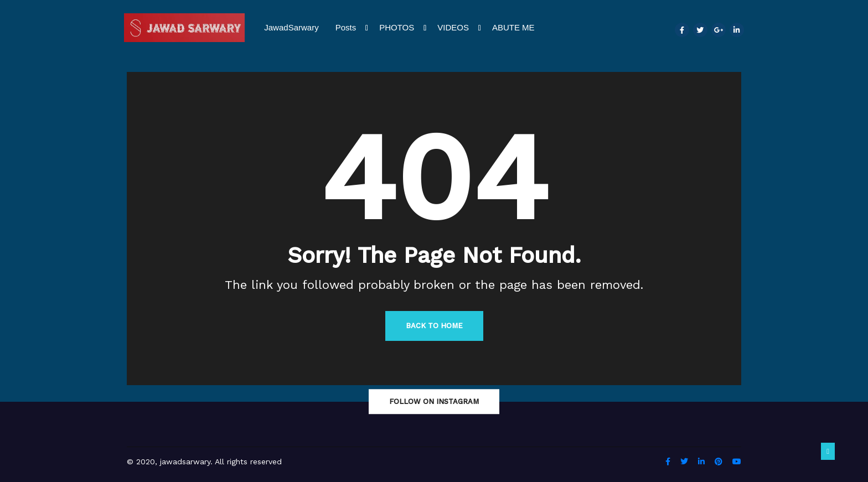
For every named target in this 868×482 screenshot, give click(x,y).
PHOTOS (403, 28)
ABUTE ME (513, 27)
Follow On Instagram (434, 401)
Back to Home (434, 326)
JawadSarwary (291, 27)
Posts (352, 28)
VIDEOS (459, 28)
